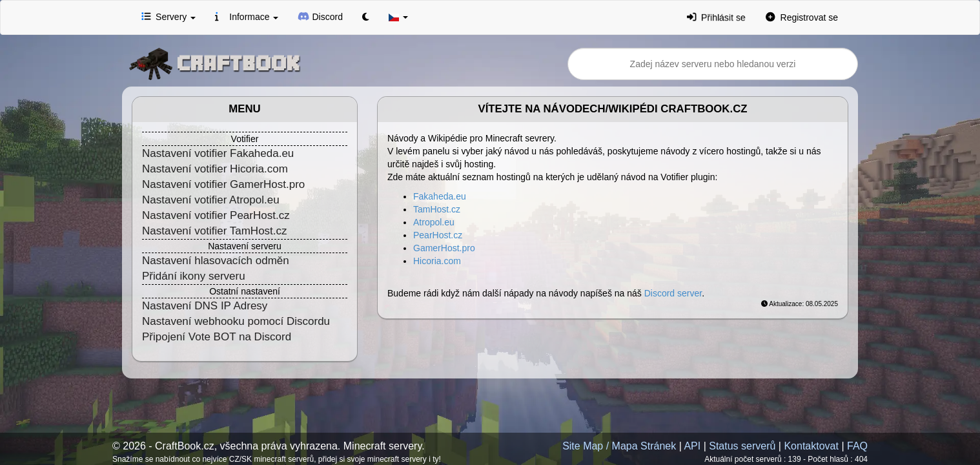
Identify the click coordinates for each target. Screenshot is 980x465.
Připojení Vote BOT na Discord (217, 337)
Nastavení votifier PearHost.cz (216, 215)
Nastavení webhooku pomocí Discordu (236, 321)
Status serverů (742, 446)
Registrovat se (802, 17)
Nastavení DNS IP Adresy (205, 306)
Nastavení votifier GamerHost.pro (223, 184)
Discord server (673, 293)
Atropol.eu (434, 222)
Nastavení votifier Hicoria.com (215, 169)
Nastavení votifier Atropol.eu (211, 200)
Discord (320, 16)
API (692, 446)
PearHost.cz (438, 235)
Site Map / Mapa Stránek (619, 446)
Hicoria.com (437, 261)
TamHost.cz (437, 209)
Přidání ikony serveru (194, 276)
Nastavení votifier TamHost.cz (215, 231)
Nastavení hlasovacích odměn (216, 261)
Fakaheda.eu (440, 196)
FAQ (857, 446)
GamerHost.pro (444, 248)
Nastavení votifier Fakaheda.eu (218, 153)
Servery (168, 16)
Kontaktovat (811, 446)
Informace (247, 16)
